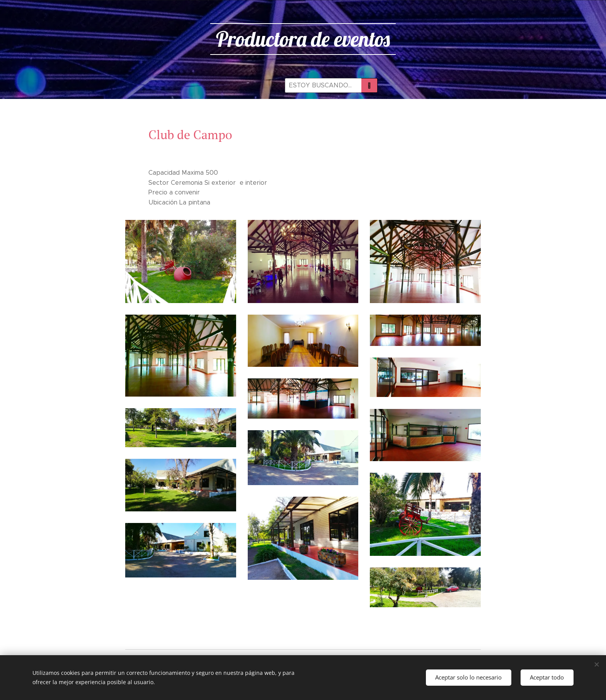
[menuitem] (212, 85)
